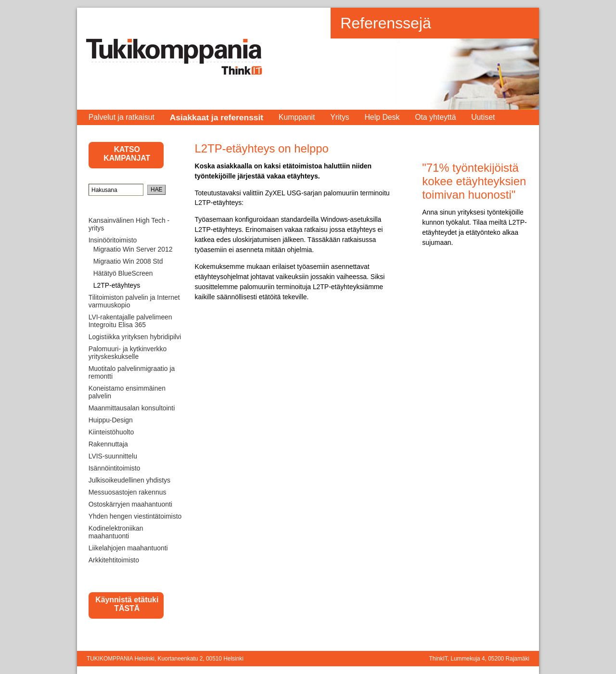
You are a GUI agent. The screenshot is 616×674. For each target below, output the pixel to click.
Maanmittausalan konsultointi (132, 408)
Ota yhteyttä (435, 117)
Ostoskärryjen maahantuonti (130, 504)
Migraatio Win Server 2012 (133, 249)
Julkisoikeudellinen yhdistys (129, 480)
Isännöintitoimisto (115, 468)
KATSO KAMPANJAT (127, 154)
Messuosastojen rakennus (128, 492)
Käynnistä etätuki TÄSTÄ (127, 604)
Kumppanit (297, 117)
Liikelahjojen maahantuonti (128, 548)
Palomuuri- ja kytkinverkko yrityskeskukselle (128, 353)
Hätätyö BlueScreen (123, 273)
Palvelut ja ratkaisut (122, 117)
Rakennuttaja (108, 444)
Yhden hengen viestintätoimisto (135, 516)
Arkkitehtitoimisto (114, 560)
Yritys (340, 117)
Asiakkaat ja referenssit (217, 117)
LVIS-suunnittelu (113, 456)
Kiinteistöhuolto (111, 432)
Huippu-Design (111, 420)
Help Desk (382, 117)
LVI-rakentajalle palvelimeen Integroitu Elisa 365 (130, 321)
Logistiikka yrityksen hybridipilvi (135, 337)
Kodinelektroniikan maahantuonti (116, 532)
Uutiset (483, 117)
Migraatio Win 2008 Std (128, 261)
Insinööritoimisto (113, 240)
